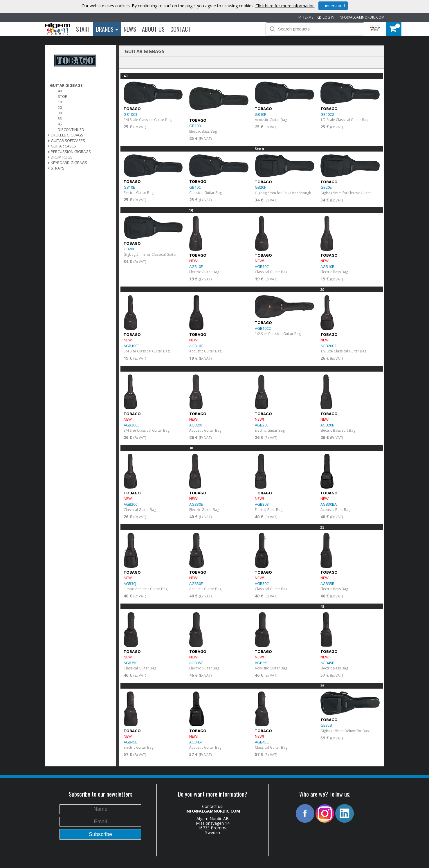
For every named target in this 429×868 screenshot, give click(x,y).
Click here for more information (285, 6)
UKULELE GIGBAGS (67, 135)
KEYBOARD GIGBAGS (69, 163)
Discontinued (71, 129)
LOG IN (326, 17)
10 (60, 102)
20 (60, 107)
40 (60, 91)
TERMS (306, 17)
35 (60, 118)
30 (60, 113)
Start (83, 29)
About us (153, 29)
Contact (181, 29)
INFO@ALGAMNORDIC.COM (362, 17)
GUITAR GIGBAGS (66, 85)
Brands (107, 29)
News (130, 29)
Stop (63, 96)
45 (60, 124)
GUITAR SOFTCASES (68, 141)
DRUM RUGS (62, 157)
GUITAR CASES (63, 146)
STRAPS (58, 168)
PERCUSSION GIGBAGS (71, 152)
